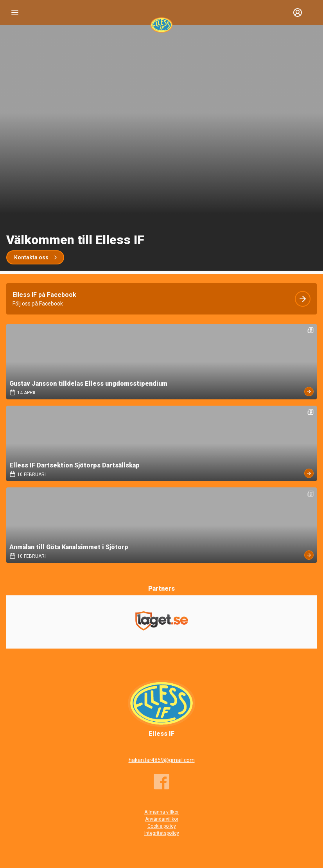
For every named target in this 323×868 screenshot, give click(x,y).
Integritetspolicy (162, 833)
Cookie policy (162, 826)
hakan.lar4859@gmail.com (162, 760)
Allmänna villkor (161, 812)
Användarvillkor (162, 819)
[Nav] (15, 13)
